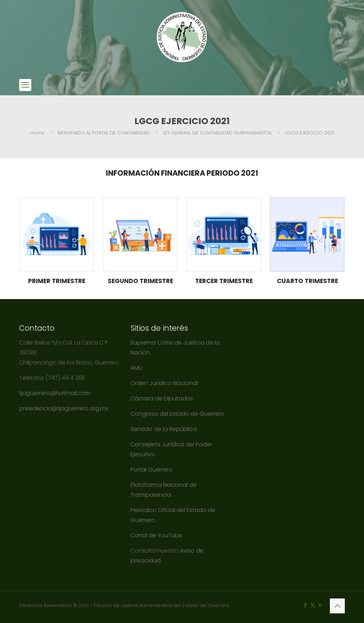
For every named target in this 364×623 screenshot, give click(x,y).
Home (37, 133)
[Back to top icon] (337, 606)
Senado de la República (164, 429)
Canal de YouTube (156, 535)
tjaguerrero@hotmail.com (56, 393)
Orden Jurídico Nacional (164, 383)
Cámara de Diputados (162, 398)
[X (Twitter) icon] (313, 605)
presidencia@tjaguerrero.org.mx (64, 408)
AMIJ (137, 368)
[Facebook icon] (305, 605)
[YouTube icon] (320, 605)
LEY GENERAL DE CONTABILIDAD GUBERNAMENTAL (218, 133)
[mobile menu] (25, 85)
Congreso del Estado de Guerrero (177, 414)
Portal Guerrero (151, 470)
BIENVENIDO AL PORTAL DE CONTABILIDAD (104, 133)
